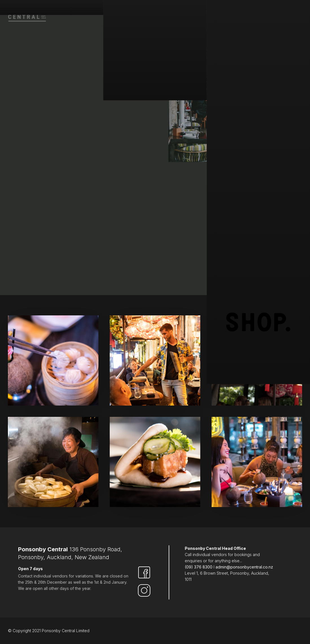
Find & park (146, 11)
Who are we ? (112, 11)
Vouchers (242, 11)
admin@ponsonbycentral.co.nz (244, 567)
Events (267, 11)
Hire (220, 11)
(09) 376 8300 (199, 567)
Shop (202, 11)
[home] (28, 12)
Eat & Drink (178, 11)
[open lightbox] (53, 360)
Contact (290, 11)
